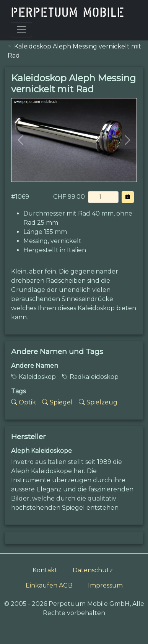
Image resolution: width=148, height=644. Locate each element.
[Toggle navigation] (21, 30)
